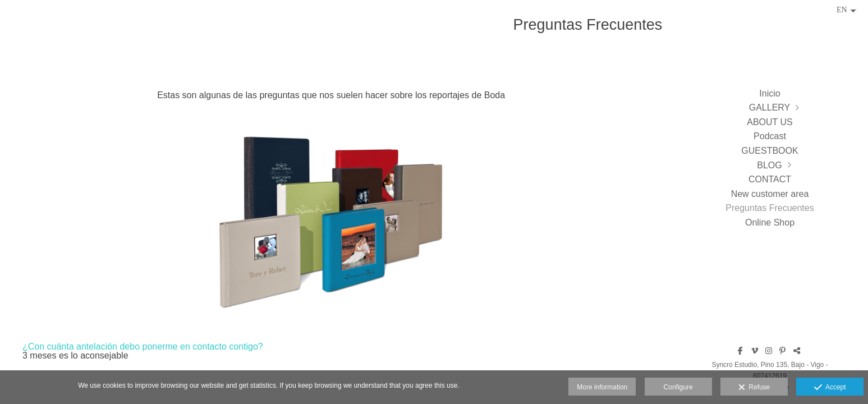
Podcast (770, 136)
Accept (830, 388)
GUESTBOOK (770, 151)
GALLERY (770, 107)
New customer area (770, 194)
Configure (678, 387)
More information (602, 387)
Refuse (754, 388)
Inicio (770, 93)
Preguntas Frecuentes (770, 208)
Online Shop (770, 222)
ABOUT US (770, 122)
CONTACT (770, 179)
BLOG (769, 165)
